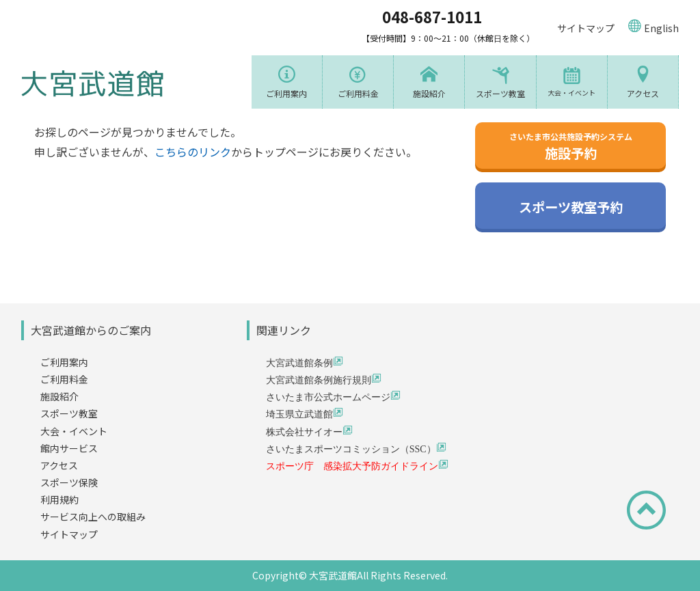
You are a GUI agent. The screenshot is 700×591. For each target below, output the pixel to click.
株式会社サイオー (304, 431)
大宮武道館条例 (299, 362)
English (661, 28)
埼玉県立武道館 (299, 413)
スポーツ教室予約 (571, 207)
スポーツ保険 (69, 482)
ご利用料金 (358, 93)
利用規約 (59, 499)
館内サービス (69, 448)
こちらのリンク (193, 152)
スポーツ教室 (500, 93)
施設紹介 (429, 93)
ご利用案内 (286, 93)
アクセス (643, 93)
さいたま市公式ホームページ (328, 396)
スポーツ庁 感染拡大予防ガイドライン (352, 465)
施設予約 (571, 147)
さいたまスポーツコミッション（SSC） (351, 448)
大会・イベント (571, 93)
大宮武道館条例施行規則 (319, 379)
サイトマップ (586, 28)
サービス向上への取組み (93, 517)
